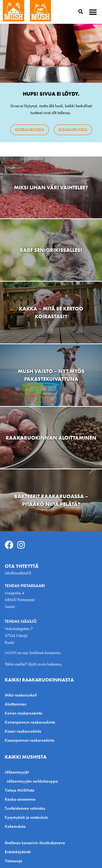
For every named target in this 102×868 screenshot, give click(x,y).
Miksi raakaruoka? (21, 695)
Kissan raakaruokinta (23, 731)
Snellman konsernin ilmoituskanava (35, 843)
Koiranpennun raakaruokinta (30, 722)
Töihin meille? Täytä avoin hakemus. (34, 664)
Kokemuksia (15, 826)
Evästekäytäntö (18, 852)
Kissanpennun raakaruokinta (30, 740)
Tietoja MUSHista (20, 790)
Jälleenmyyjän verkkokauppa (32, 781)
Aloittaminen (16, 704)
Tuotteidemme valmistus (25, 808)
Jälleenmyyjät (18, 772)
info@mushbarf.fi (18, 573)
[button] (93, 12)
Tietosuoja (14, 861)
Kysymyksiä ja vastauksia (26, 817)
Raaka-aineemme (20, 799)
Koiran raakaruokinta (23, 713)
